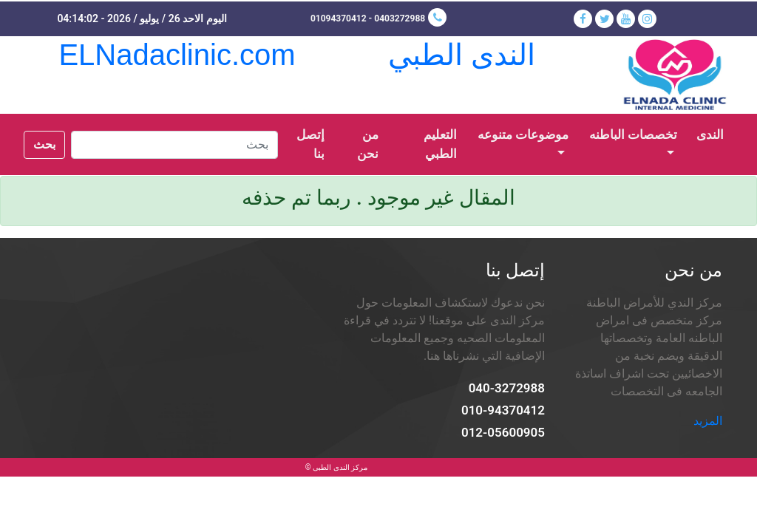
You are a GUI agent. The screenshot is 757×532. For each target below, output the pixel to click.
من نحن (368, 144)
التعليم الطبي (440, 144)
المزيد (708, 421)
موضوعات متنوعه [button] (523, 135)
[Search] (174, 145)
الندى (705, 133)
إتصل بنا (310, 144)
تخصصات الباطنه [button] (633, 135)
